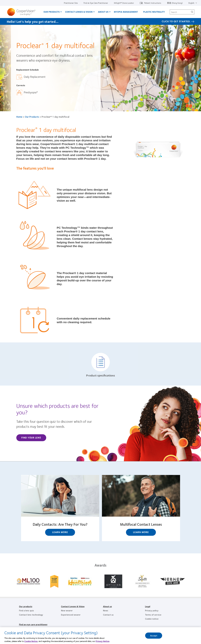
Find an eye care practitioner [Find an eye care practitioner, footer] (33, 624)
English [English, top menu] (191, 3)
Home (19, 117)
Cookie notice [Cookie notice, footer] (152, 619)
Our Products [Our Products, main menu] (52, 12)
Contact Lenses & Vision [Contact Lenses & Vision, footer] (73, 606)
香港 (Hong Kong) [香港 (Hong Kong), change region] (175, 3)
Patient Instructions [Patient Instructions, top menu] (153, 3)
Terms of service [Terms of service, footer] (153, 615)
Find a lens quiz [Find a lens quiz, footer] (26, 610)
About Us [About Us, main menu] (103, 12)
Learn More (60, 532)
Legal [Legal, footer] (148, 606)
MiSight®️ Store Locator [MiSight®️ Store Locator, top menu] (124, 3)
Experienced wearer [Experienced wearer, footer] (71, 615)
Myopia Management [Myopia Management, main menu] (126, 12)
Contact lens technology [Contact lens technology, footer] (31, 615)
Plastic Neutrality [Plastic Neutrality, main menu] (154, 12)
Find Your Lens (31, 438)
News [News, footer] (106, 610)
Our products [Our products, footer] (26, 606)
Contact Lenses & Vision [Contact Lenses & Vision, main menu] (79, 12)
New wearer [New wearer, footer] (67, 610)
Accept (154, 638)
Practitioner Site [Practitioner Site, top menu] (71, 3)
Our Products (32, 117)
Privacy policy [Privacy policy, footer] (152, 610)
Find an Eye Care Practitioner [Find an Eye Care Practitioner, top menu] (96, 3)
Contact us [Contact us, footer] (108, 615)
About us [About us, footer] (107, 606)
